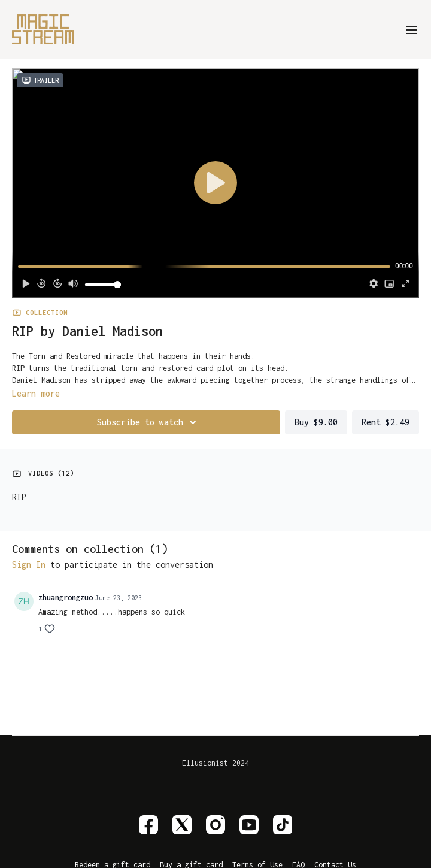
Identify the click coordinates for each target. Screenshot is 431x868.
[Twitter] (182, 825)
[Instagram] (215, 825)
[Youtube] (249, 825)
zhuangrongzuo (66, 598)
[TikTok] (283, 825)
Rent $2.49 (386, 422)
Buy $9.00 (316, 422)
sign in (29, 565)
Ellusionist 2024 (215, 763)
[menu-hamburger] (412, 29)
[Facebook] (148, 825)
